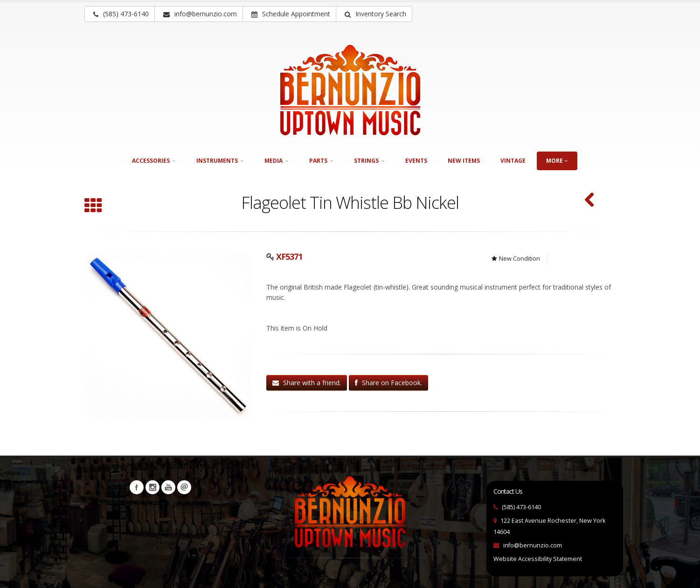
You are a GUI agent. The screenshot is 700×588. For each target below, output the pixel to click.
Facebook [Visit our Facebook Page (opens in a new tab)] (137, 487)
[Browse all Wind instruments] (93, 207)
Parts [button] (321, 161)
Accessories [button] (154, 161)
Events (416, 161)
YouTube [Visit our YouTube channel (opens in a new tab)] (168, 487)
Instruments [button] (220, 161)
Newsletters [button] (184, 487)
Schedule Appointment (291, 14)
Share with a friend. (307, 383)
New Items (464, 161)
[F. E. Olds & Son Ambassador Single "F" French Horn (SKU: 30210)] (590, 201)
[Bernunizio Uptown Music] (350, 90)
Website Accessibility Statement (538, 559)
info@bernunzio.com (533, 545)
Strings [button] (369, 161)
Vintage (513, 161)
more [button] (557, 161)
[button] (374, 14)
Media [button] (277, 161)
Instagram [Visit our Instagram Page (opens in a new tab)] (152, 487)
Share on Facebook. (388, 383)
